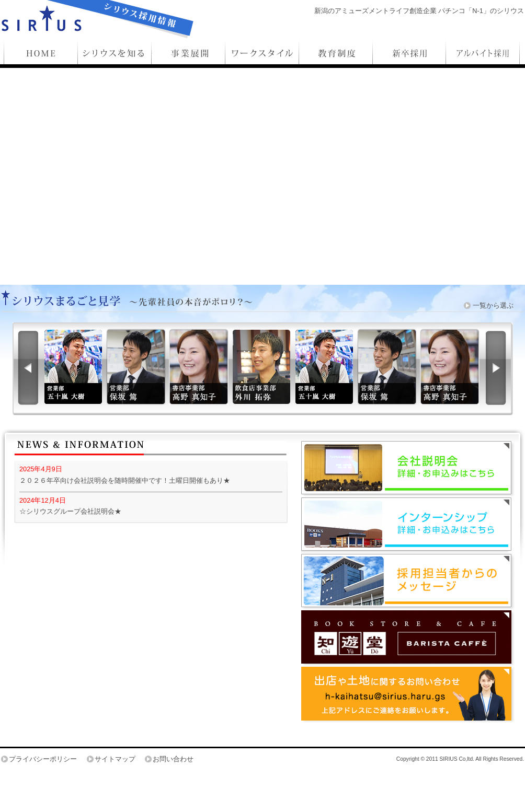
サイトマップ (115, 759)
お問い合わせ (173, 759)
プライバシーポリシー (43, 759)
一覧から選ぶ (493, 305)
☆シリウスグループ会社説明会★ (70, 511)
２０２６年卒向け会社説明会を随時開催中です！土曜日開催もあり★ (125, 480)
